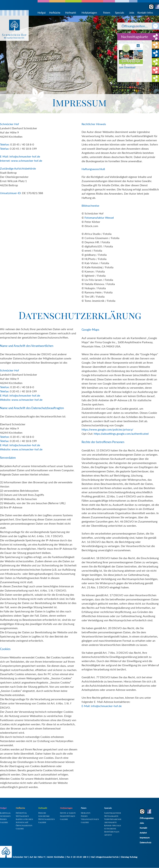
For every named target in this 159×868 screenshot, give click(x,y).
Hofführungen (112, 832)
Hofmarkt (71, 13)
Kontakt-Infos (145, 13)
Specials (120, 13)
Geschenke (44, 816)
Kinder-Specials (113, 825)
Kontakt (143, 828)
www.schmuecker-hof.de (27, 161)
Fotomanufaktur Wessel (99, 218)
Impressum (145, 838)
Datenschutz (145, 842)
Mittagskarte (111, 816)
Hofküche (55, 13)
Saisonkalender (113, 813)
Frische (42, 813)
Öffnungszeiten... (137, 26)
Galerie (4, 822)
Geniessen (5, 816)
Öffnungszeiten (24, 825)
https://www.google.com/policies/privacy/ (107, 429)
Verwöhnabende (113, 819)
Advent (108, 835)
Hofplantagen (89, 13)
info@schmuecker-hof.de (25, 156)
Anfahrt (143, 833)
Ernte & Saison (68, 813)
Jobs (132, 13)
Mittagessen (22, 816)
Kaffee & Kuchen (24, 819)
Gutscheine (110, 829)
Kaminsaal (5, 813)
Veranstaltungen (90, 819)
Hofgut (42, 13)
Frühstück (21, 813)
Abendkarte (110, 822)
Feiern (107, 13)
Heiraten (86, 813)
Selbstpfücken (68, 816)
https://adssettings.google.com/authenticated (121, 434)
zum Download (131, 66)
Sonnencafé (22, 822)
